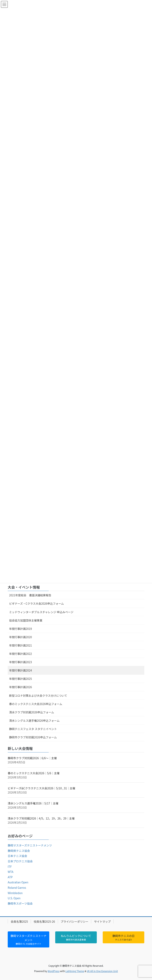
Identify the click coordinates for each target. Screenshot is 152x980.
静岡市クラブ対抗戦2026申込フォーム (33, 737)
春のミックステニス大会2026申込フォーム (36, 704)
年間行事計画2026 (20, 687)
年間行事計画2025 (20, 679)
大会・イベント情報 (24, 587)
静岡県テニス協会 (19, 851)
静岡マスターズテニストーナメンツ (30, 845)
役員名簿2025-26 (44, 921)
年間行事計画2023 (20, 662)
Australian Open (18, 882)
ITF (10, 867)
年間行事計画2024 (20, 670)
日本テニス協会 (17, 856)
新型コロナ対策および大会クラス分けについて (38, 696)
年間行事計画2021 (20, 645)
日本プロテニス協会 (20, 861)
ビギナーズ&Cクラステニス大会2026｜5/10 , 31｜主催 (41, 788)
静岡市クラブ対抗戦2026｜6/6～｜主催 (32, 758)
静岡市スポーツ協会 (20, 903)
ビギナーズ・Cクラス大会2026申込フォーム (37, 603)
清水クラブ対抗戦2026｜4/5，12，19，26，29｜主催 (41, 818)
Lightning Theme (75, 971)
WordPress (54, 971)
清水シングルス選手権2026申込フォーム (34, 721)
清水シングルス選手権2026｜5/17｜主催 (33, 803)
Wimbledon (15, 893)
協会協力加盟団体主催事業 (26, 620)
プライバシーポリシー (75, 921)
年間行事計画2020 (20, 637)
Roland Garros (17, 888)
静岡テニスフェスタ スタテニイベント (33, 729)
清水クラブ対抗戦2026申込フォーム (32, 712)
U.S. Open (14, 898)
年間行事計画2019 (20, 629)
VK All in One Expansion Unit (102, 971)
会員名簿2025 (19, 921)
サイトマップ (102, 921)
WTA (11, 872)
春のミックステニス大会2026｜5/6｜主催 (34, 773)
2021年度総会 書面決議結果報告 (30, 595)
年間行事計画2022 (20, 654)
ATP (10, 877)
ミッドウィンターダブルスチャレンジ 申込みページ (41, 612)
